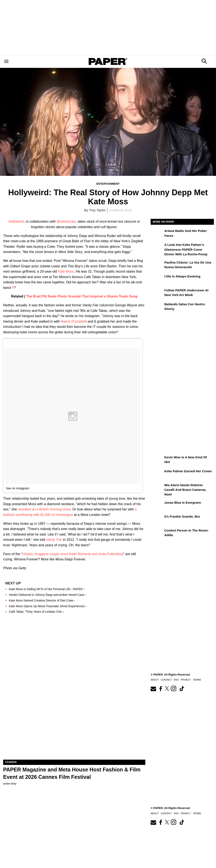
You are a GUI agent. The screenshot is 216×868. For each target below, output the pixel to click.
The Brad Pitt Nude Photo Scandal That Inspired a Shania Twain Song (82, 296)
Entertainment (108, 184)
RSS (176, 813)
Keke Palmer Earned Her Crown (188, 471)
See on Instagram (18, 488)
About (155, 813)
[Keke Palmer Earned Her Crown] (157, 474)
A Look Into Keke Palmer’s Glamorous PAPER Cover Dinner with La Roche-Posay (186, 249)
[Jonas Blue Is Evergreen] (157, 506)
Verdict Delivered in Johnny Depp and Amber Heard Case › (47, 595)
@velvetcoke (66, 221)
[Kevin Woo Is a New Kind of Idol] (157, 460)
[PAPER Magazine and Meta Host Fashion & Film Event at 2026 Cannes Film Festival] (74, 724)
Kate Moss (66, 271)
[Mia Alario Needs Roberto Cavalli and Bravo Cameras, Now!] (157, 488)
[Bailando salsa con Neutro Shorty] (157, 307)
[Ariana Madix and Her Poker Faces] (157, 234)
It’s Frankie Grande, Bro (182, 516)
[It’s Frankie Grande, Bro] (157, 519)
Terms (197, 813)
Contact (166, 813)
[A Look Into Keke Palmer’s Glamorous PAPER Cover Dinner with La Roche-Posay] (157, 248)
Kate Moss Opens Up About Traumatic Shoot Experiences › (48, 606)
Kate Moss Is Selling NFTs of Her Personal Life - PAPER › (47, 589)
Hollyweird (16, 221)
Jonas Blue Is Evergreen (183, 503)
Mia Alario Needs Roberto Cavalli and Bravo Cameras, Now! (185, 490)
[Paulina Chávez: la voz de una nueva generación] (157, 265)
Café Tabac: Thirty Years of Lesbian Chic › (36, 612)
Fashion (11, 762)
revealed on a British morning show (44, 509)
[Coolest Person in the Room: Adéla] (157, 533)
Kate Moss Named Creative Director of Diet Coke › (42, 600)
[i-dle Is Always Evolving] (157, 279)
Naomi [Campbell (74, 321)
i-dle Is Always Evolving (182, 276)
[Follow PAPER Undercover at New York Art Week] (157, 293)
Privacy (186, 813)
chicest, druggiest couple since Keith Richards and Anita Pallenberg (73, 554)
